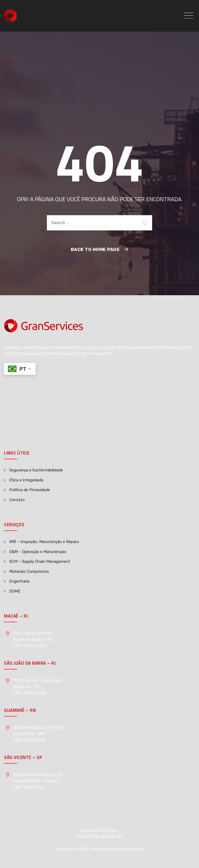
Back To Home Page (95, 249)
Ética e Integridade (26, 480)
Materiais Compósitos (29, 571)
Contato (17, 500)
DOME (15, 591)
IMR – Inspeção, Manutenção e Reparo (44, 542)
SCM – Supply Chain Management (40, 561)
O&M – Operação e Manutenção (38, 552)
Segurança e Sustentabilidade (36, 470)
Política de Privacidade (30, 490)
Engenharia (19, 581)
